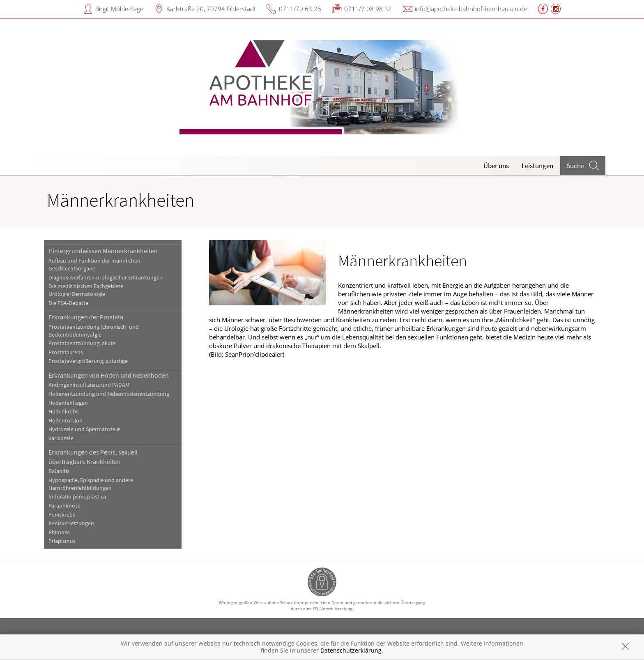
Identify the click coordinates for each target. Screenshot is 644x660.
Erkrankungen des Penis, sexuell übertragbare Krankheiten (93, 457)
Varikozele (61, 438)
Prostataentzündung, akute (82, 343)
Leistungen (537, 166)
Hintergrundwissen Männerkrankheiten (103, 251)
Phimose (59, 532)
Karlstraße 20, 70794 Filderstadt (211, 9)
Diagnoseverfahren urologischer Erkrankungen (106, 278)
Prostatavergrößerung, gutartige (88, 361)
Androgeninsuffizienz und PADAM (89, 385)
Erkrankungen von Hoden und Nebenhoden (109, 375)
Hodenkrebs (63, 412)
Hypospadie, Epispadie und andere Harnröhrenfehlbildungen (91, 484)
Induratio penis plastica (77, 497)
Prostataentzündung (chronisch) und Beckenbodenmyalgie (94, 331)
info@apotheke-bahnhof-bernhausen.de (471, 9)
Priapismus (62, 541)
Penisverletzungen (71, 523)
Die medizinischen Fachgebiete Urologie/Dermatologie (86, 290)
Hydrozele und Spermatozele (84, 429)
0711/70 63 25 (300, 9)
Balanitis (59, 471)
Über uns (496, 166)
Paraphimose (64, 506)
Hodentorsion (66, 421)
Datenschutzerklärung (351, 650)
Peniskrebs (62, 515)
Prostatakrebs (66, 352)
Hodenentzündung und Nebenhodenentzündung (109, 394)
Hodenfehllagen (68, 403)
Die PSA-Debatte (68, 303)
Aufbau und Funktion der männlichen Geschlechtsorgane (94, 265)
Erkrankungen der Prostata (86, 317)
